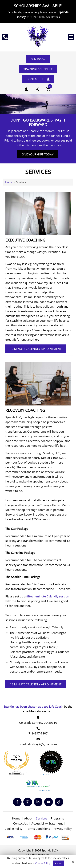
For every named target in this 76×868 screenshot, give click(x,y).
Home (9, 182)
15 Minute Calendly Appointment (36, 349)
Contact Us (38, 79)
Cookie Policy (43, 863)
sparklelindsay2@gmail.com (38, 744)
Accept (59, 863)
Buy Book (38, 59)
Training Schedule (38, 69)
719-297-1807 (36, 17)
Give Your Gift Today (38, 154)
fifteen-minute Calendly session (48, 596)
